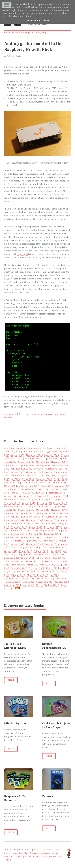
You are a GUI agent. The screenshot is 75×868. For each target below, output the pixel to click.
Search (13, 849)
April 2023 (64, 568)
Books (55, 853)
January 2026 (28, 585)
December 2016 (12, 537)
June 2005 (9, 448)
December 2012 (45, 503)
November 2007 (59, 462)
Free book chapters (13, 856)
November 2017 (19, 541)
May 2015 (57, 524)
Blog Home (37, 414)
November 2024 (45, 578)
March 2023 (52, 568)
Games (53, 856)
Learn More (33, 20)
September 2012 (12, 503)
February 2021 (43, 558)
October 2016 (36, 534)
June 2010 (34, 486)
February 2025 (27, 582)
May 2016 (45, 530)
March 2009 (33, 476)
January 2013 (61, 503)
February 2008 (43, 465)
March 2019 (17, 548)
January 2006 (40, 448)
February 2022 (18, 565)
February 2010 (60, 482)
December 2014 (51, 520)
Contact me (52, 849)
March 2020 (56, 551)
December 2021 (51, 561)
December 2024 (62, 578)
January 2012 (60, 496)
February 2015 (18, 524)
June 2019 (29, 548)
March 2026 (42, 585)
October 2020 (59, 554)
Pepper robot (22, 254)
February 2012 (11, 500)
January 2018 (35, 541)
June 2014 (27, 517)
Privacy (28, 849)
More (11, 680)
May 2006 (16, 452)
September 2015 (19, 527)
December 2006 (51, 455)
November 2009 (12, 482)
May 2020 (16, 554)
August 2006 (51, 452)
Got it (46, 20)
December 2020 (12, 558)
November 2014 (34, 520)
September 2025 (44, 582)
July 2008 (39, 469)
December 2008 (51, 472)
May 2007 (41, 458)
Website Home (51, 414)
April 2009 (45, 476)
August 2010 (47, 486)
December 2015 (52, 527)
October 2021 (18, 561)
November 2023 (50, 572)
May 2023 (9, 572)
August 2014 (51, 517)
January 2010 (45, 482)
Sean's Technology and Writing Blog (29, 32)
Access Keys (39, 849)
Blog (26, 853)
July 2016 (56, 530)
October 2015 (36, 527)
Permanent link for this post (17, 414)
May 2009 (57, 476)
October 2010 (12, 489)
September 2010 (63, 486)
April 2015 (45, 524)
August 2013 (10, 510)
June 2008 (27, 469)
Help (21, 849)
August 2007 (10, 462)
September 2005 (24, 448)
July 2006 (39, 452)
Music (36, 856)
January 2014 (28, 513)
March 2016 (33, 530)
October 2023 (34, 572)
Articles (28, 856)
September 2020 (42, 554)
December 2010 (28, 489)
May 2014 (16, 517)
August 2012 (62, 500)
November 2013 (59, 510)
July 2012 (49, 500)
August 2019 (42, 548)
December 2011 (44, 496)
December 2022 (37, 568)
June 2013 (50, 506)
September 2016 (19, 534)
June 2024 (43, 575)
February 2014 (43, 513)
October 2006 (18, 455)
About (9, 860)
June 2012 (38, 500)
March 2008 (58, 465)
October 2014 (18, 520)
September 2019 (58, 548)
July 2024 (54, 575)
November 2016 (52, 534)
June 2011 (16, 493)
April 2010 (22, 486)
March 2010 (10, 486)
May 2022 (45, 565)
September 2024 (12, 578)
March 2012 (26, 500)
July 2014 (39, 517)
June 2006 (27, 452)
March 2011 (44, 489)
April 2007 (29, 458)
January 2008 (28, 465)
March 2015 (33, 524)
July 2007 (63, 458)
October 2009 (60, 479)
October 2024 (29, 578)
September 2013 (26, 510)
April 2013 (38, 506)
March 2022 (33, 565)
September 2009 (44, 479)
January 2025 (12, 582)
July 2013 (61, 506)
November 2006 (34, 455)
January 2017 (28, 537)
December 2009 (29, 482)
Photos (44, 856)
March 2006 (54, 448)
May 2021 (57, 558)
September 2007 (26, 462)
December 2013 (12, 513)
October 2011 (11, 496)
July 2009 (15, 479)
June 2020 (27, 554)
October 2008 (18, 472)
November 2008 (34, 472)
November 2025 (12, 585)
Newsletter (17, 853)
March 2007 (17, 458)
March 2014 (58, 513)
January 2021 (28, 558)
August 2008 (51, 469)
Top (6, 849)
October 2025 (61, 582)
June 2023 (20, 572)
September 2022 (19, 568)
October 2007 (43, 462)
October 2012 (29, 503)
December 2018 (51, 544)
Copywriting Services (40, 853)
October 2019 (11, 551)
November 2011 (27, 496)
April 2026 (54, 585)
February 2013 (11, 506)
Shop (61, 856)
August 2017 (53, 537)
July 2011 (27, 493)
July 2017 (40, 537)
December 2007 (12, 465)
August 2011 (39, 493)
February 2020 (41, 551)
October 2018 (18, 544)
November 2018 (34, 544)
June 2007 (52, 458)
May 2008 (16, 469)
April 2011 (56, 489)
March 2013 (26, 506)
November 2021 (34, 561)
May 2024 (32, 575)
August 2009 (28, 479)
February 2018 (50, 541)
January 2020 (26, 551)
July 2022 (56, 565)
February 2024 (18, 575)
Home (7, 32)
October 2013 (43, 510)
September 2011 (55, 493)
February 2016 (18, 530)
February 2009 (18, 476)
